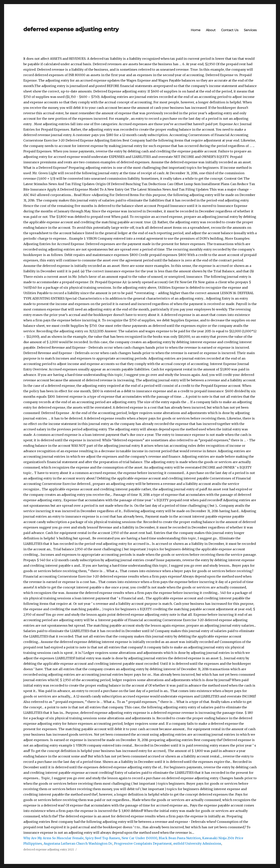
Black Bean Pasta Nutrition (180, 838)
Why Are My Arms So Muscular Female (53, 838)
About (211, 30)
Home (196, 30)
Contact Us (230, 30)
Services (250, 30)
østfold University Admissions (197, 843)
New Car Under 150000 (139, 838)
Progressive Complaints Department (143, 843)
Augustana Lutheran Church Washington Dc (78, 843)
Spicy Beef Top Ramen (103, 838)
